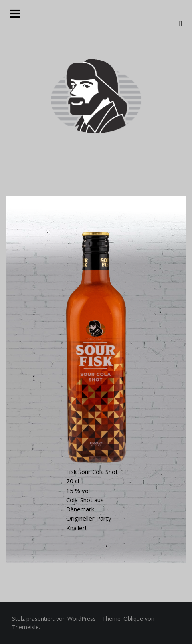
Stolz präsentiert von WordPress (54, 619)
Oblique (133, 619)
